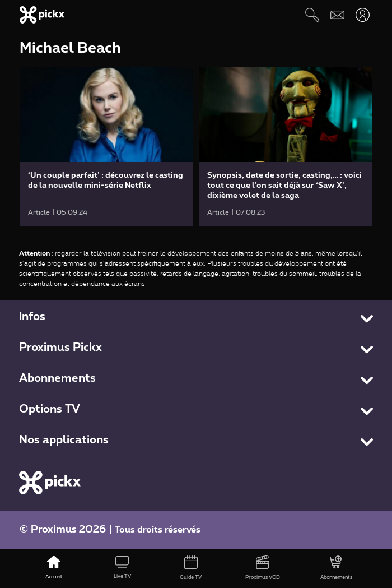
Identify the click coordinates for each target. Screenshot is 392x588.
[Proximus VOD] (263, 568)
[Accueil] (54, 568)
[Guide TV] (190, 568)
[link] (106, 146)
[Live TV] (122, 568)
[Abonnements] (336, 568)
